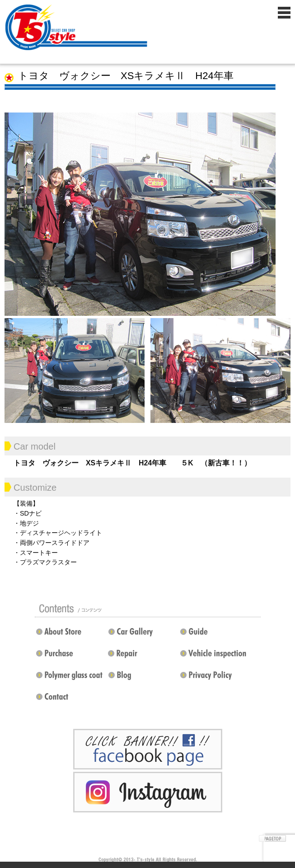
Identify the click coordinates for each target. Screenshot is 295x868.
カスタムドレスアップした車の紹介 (143, 635)
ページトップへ (272, 838)
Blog (143, 679)
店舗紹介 (69, 635)
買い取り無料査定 (71, 657)
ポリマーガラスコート (69, 679)
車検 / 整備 (215, 657)
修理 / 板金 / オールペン (140, 657)
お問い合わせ (71, 700)
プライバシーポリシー (213, 679)
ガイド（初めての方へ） (213, 635)
